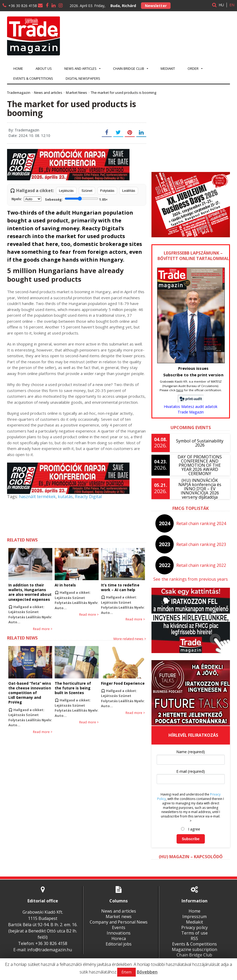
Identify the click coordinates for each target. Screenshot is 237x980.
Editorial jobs (118, 944)
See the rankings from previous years (191, 579)
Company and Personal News (118, 922)
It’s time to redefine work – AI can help (120, 587)
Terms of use (194, 933)
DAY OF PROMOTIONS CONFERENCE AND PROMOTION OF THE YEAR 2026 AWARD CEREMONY (200, 465)
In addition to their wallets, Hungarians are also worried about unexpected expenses (30, 592)
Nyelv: (26, 199)
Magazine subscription (194, 949)
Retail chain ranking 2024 (201, 523)
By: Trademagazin (24, 130)
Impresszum (194, 916)
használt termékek (37, 497)
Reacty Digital (88, 497)
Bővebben (147, 972)
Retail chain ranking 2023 (201, 544)
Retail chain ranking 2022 (201, 565)
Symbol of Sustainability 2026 (200, 443)
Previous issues (193, 368)
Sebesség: (76, 199)
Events (118, 927)
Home (18, 68)
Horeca (118, 938)
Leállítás (129, 191)
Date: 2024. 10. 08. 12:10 (29, 136)
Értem (126, 972)
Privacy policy (194, 927)
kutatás (65, 497)
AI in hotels (65, 585)
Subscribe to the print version (193, 375)
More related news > (130, 639)
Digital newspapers (83, 78)
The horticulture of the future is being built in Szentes (77, 688)
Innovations (118, 933)
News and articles (118, 911)
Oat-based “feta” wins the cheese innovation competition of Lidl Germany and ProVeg (30, 693)
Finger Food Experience (123, 683)
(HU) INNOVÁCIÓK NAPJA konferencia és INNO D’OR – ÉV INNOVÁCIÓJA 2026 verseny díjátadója (200, 489)
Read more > (43, 629)
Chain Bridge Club (194, 955)
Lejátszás (66, 191)
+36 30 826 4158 (23, 6)
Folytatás (107, 191)
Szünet (87, 191)
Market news (118, 916)
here (180, 390)
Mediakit (168, 68)
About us (44, 68)
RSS (194, 938)
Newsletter (156, 6)
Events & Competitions (33, 78)
